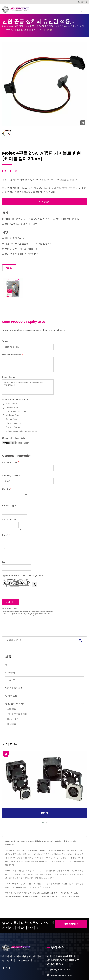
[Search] (38, 640)
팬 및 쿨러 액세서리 (33, 30)
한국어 (84, 2)
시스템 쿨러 (11, 680)
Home (9, 30)
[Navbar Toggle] (84, 9)
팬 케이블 (48, 30)
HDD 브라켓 (13, 719)
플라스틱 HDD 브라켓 (37, 897)
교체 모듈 (12, 709)
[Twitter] (7, 968)
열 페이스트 (11, 696)
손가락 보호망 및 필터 (17, 714)
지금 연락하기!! (71, 925)
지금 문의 (45, 202)
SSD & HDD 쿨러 (14, 688)
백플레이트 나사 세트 (13, 897)
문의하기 (70, 897)
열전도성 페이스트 (71, 893)
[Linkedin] (10, 968)
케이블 (49, 897)
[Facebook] (4, 968)
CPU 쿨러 (10, 672)
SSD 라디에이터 (57, 893)
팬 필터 (25, 897)
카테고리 (18, 30)
